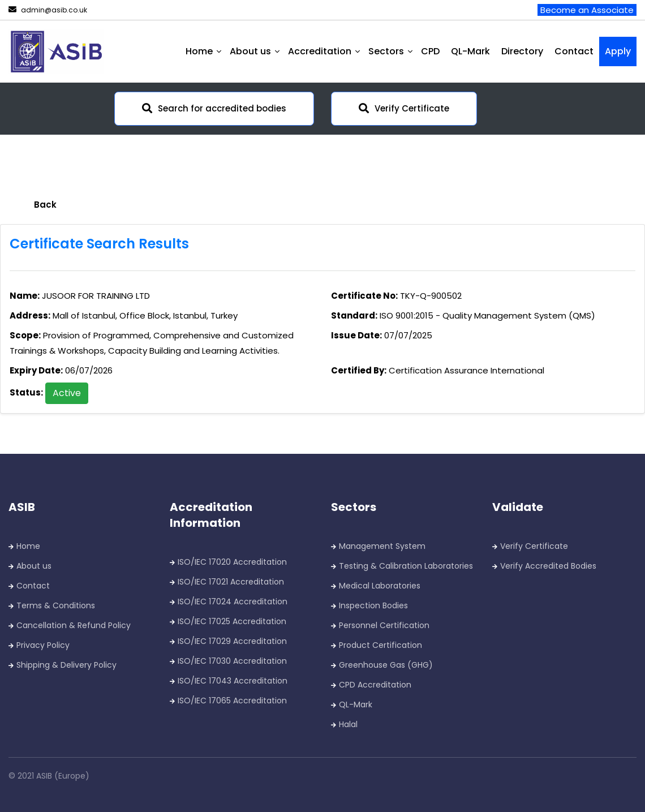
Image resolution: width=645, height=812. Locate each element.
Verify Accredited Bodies (548, 566)
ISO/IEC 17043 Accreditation (233, 681)
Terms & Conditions (56, 605)
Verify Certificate (404, 108)
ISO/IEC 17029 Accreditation (232, 641)
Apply (618, 51)
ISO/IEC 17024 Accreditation (233, 602)
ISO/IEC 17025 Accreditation (232, 621)
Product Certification (380, 645)
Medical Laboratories (380, 586)
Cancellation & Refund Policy (74, 625)
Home (28, 546)
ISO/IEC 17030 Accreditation (232, 661)
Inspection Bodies (373, 605)
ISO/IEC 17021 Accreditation (231, 582)
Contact (574, 51)
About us (34, 566)
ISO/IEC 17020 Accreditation (232, 562)
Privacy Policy (43, 645)
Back (45, 205)
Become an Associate (587, 10)
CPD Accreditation (375, 685)
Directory (522, 51)
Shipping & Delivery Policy (66, 665)
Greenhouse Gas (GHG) (386, 665)
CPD (430, 51)
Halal (348, 724)
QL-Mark (470, 51)
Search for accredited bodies (214, 108)
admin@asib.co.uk (48, 10)
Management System (382, 546)
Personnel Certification (384, 625)
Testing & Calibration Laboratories (406, 566)
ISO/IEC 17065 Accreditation (232, 701)
